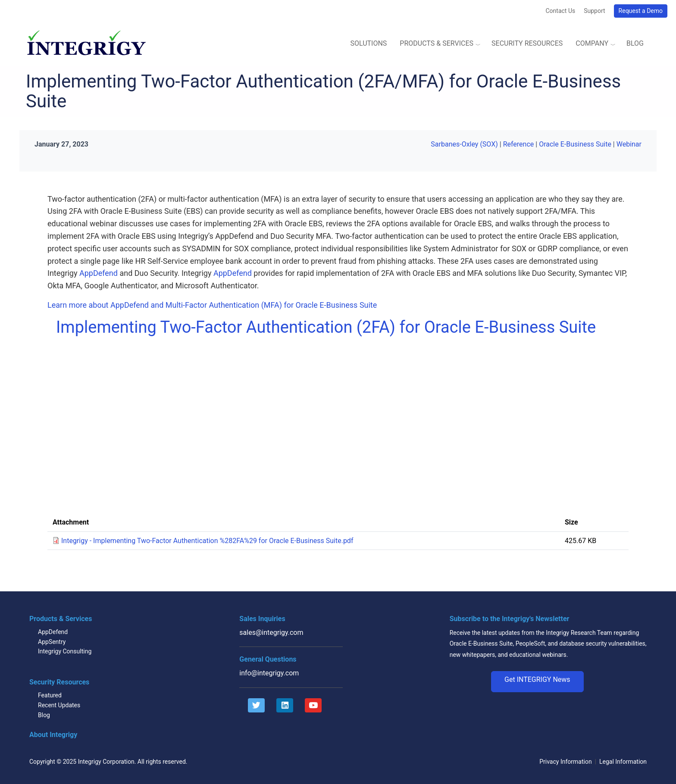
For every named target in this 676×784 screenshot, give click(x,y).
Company (592, 43)
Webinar (629, 144)
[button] (537, 682)
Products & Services (437, 43)
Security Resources (527, 43)
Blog (635, 43)
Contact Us (560, 11)
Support (594, 11)
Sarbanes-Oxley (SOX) (464, 144)
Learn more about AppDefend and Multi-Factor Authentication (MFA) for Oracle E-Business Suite (212, 305)
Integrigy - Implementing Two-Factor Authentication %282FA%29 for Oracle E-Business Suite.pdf (207, 541)
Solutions (368, 43)
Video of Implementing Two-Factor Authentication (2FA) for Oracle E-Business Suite (194, 425)
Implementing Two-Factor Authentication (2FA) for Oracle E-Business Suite (326, 327)
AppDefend (99, 273)
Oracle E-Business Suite (575, 144)
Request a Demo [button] (641, 11)
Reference (519, 144)
